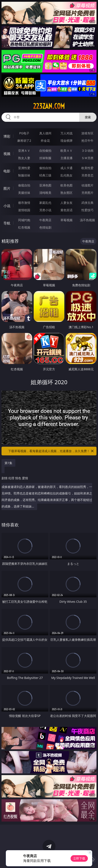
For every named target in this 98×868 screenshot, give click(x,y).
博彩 (7, 136)
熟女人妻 (24, 158)
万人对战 (66, 133)
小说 (7, 206)
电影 (7, 171)
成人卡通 (66, 168)
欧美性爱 (87, 168)
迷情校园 (24, 210)
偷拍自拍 (45, 168)
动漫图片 (87, 185)
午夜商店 (45, 220)
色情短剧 (45, 227)
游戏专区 (87, 133)
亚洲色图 (45, 185)
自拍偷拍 (45, 151)
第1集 (8, 463)
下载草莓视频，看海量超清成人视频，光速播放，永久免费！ (51, 451)
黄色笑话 (66, 210)
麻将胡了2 (24, 141)
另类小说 (45, 210)
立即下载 (79, 858)
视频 (7, 154)
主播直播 (66, 158)
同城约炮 (24, 220)
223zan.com (49, 106)
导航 (7, 223)
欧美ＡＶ (66, 151)
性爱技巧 (87, 210)
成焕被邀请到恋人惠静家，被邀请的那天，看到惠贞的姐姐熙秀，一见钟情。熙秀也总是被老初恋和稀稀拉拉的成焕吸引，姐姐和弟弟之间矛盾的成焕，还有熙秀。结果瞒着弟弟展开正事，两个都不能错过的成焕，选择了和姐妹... (48, 491)
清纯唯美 (45, 193)
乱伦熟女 (66, 175)
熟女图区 (66, 193)
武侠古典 (87, 203)
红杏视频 (24, 227)
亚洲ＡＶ (24, 151)
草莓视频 (66, 220)
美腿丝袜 (24, 193)
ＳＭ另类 (87, 158)
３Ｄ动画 (87, 151)
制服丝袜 (24, 175)
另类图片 (87, 193)
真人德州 (45, 133)
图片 (7, 188)
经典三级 (45, 175)
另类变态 (87, 175)
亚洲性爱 (24, 168)
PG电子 (24, 133)
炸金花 (45, 141)
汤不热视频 (87, 220)
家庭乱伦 (45, 203)
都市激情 (24, 203)
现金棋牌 (66, 141)
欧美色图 (66, 185)
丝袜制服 (45, 158)
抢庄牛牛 (87, 141)
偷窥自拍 (24, 185)
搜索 (88, 117)
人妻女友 (66, 203)
